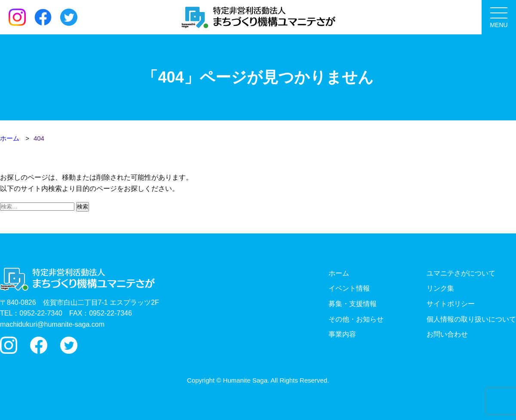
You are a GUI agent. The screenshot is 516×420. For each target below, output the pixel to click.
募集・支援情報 (353, 304)
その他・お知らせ (356, 319)
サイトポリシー (451, 304)
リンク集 (440, 288)
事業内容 (342, 334)
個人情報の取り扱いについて (471, 319)
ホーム (339, 273)
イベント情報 (349, 288)
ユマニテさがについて (461, 273)
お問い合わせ (447, 334)
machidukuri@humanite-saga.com (52, 324)
